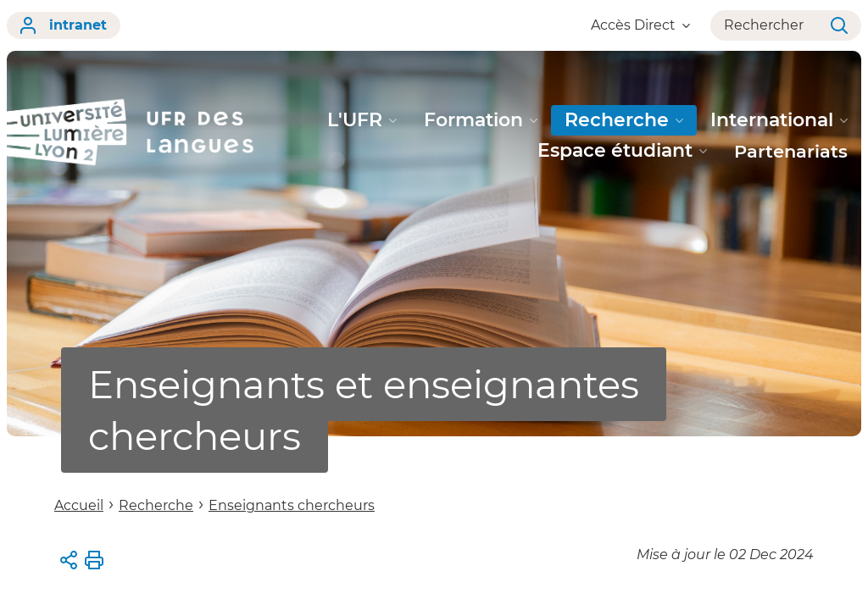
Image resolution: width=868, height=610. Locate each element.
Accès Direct (640, 25)
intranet (64, 25)
